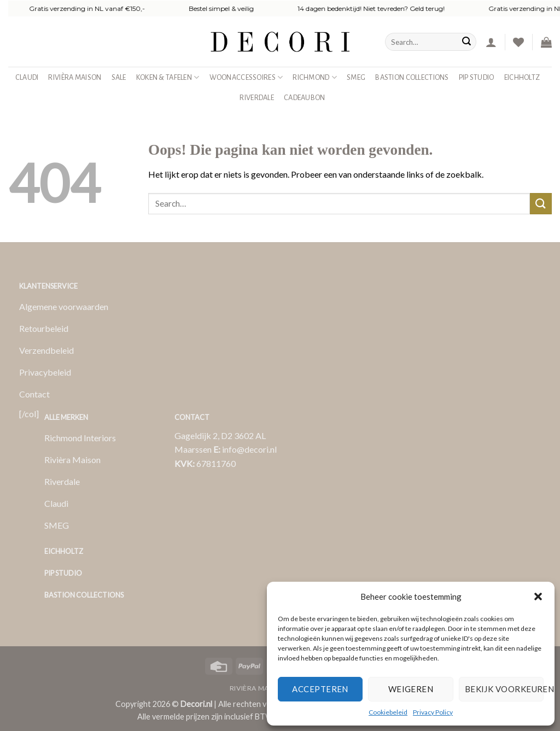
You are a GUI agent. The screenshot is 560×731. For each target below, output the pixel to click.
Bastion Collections (412, 77)
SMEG (356, 77)
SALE (119, 77)
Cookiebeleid (388, 712)
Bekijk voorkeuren (504, 689)
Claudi (27, 77)
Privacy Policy (433, 712)
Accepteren (320, 689)
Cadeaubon (305, 98)
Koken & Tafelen (168, 77)
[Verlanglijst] (518, 42)
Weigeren (411, 689)
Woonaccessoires (246, 77)
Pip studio (477, 77)
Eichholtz (522, 77)
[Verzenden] (466, 42)
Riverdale (257, 98)
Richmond (315, 77)
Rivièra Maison (75, 77)
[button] (538, 597)
